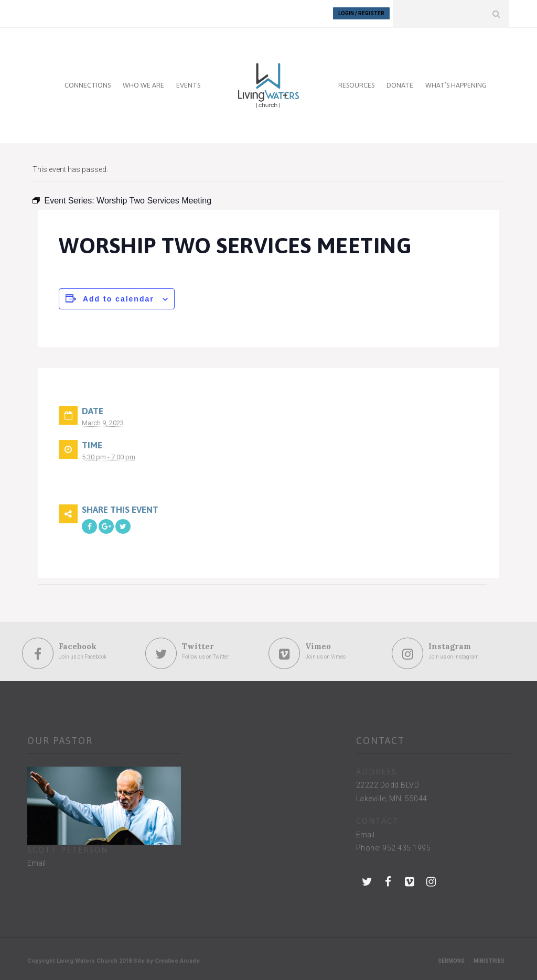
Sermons (451, 960)
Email (36, 863)
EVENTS (188, 85)
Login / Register (361, 13)
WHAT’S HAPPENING (456, 85)
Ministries (489, 960)
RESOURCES (356, 85)
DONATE (400, 85)
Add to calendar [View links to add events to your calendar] (119, 298)
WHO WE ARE (143, 85)
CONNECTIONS (88, 85)
